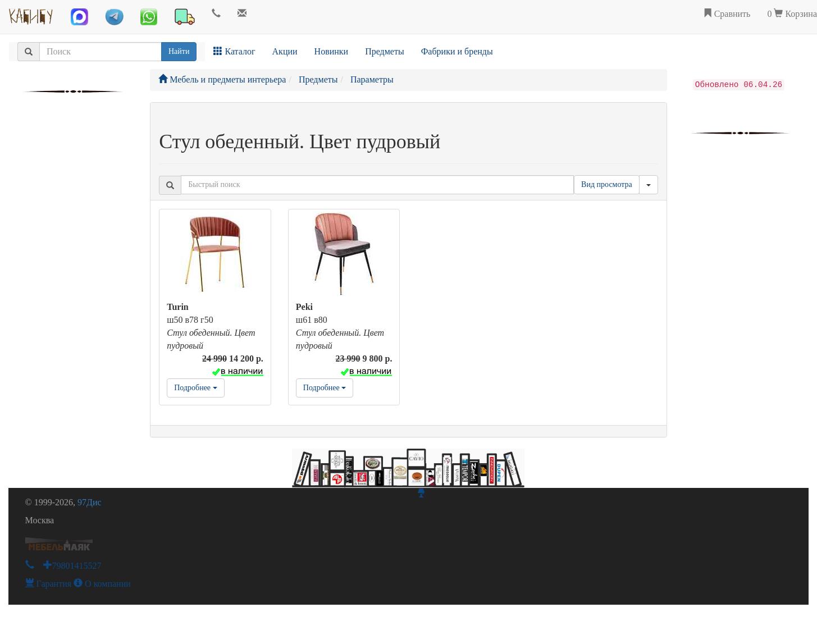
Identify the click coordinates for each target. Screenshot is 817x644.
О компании (102, 584)
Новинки (332, 51)
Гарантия (49, 584)
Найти (179, 51)
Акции (285, 51)
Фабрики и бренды (457, 51)
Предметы (385, 51)
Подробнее (195, 388)
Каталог (234, 51)
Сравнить (727, 14)
